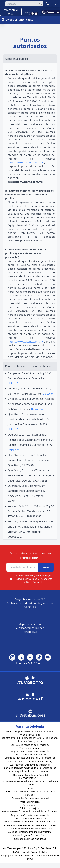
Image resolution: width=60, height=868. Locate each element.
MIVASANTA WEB (11, 12)
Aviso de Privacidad (30, 735)
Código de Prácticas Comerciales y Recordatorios (30, 758)
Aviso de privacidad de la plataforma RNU (30, 829)
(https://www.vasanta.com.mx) (26, 163)
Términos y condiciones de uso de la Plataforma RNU (30, 825)
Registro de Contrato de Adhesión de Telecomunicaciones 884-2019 (30, 753)
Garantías (30, 607)
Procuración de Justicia (30, 741)
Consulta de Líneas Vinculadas (30, 839)
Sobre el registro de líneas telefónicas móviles (30, 731)
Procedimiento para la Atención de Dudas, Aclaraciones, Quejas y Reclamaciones (30, 763)
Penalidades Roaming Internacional (30, 798)
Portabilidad (30, 632)
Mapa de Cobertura (30, 624)
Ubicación (14, 383)
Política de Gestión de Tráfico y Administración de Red (30, 811)
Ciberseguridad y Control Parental (30, 775)
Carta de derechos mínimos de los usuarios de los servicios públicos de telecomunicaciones (30, 769)
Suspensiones (30, 805)
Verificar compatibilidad (30, 628)
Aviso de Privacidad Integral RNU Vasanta (30, 832)
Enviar (46, 567)
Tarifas (30, 788)
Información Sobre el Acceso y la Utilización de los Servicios (30, 793)
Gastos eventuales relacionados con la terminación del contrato (30, 783)
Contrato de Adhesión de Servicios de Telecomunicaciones (30, 746)
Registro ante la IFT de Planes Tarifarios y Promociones (30, 738)
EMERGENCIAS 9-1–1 (30, 778)
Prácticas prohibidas (30, 802)
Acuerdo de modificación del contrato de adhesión (30, 822)
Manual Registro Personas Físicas (30, 835)
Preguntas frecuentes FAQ (30, 599)
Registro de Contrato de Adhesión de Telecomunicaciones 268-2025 (30, 817)
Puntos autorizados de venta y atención (30, 603)
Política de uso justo (30, 808)
